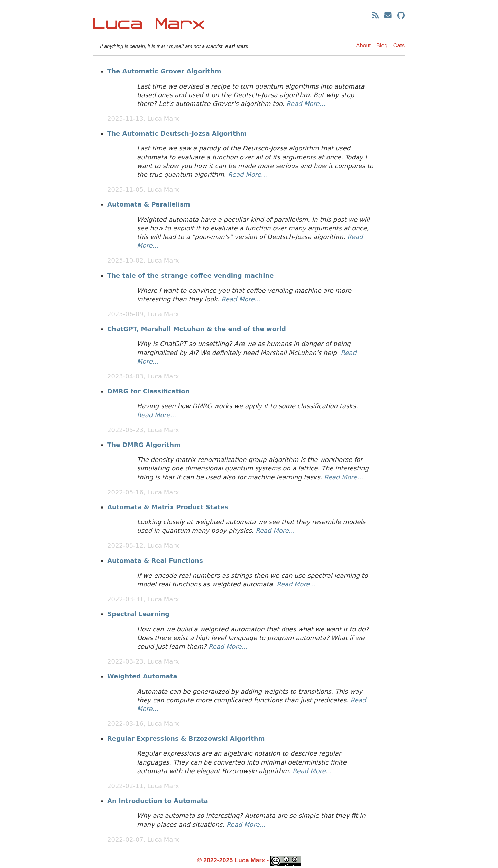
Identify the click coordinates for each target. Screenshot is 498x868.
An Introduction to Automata (158, 801)
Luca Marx (149, 24)
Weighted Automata (142, 676)
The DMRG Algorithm (144, 445)
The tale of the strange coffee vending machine (191, 276)
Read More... (306, 104)
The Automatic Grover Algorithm (164, 71)
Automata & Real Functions (155, 561)
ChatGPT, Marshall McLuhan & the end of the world (197, 329)
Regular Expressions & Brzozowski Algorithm (186, 738)
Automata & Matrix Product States (168, 507)
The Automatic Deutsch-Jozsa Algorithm (177, 133)
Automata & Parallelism (149, 204)
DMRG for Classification (148, 391)
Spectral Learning (138, 614)
